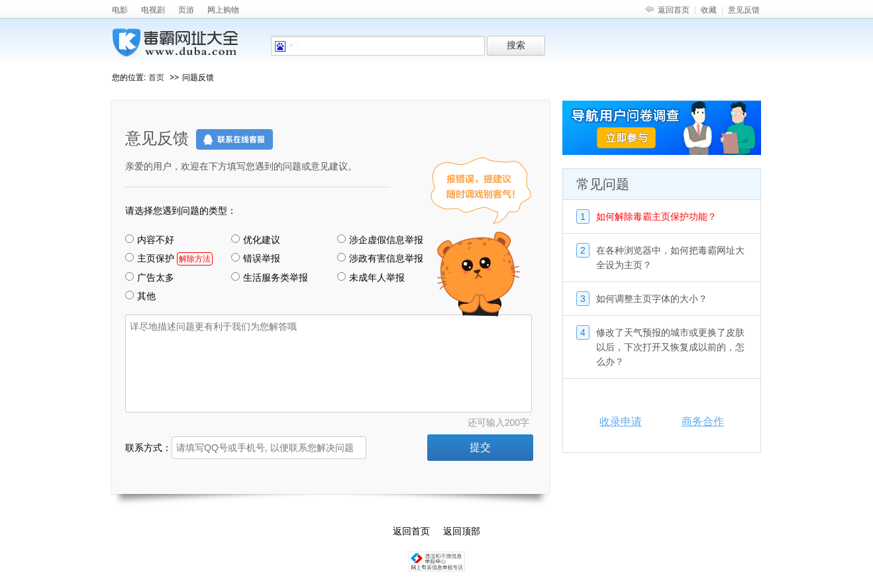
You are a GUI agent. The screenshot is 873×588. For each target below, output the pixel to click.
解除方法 (195, 259)
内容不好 (150, 240)
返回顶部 (462, 531)
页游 (186, 10)
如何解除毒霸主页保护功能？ (656, 217)
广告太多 (150, 277)
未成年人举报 (371, 277)
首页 (156, 77)
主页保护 (169, 259)
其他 (140, 296)
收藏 (709, 10)
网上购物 (223, 10)
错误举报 (256, 258)
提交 (480, 447)
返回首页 (674, 10)
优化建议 (256, 240)
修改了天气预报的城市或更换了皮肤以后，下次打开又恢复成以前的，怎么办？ (670, 347)
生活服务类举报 (270, 277)
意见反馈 (744, 10)
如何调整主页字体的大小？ (652, 299)
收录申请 (621, 421)
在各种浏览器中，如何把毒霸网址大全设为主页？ (670, 258)
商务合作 (703, 421)
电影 (120, 10)
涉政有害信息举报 (380, 258)
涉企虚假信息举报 (380, 240)
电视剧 (153, 10)
